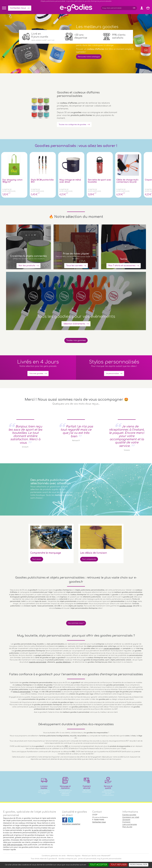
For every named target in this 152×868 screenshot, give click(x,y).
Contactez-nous (18, 8)
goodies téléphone (63, 663)
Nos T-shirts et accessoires (122, 264)
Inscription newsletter (71, 825)
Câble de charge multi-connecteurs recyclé (128, 181)
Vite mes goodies (36, 374)
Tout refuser (119, 865)
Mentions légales (74, 857)
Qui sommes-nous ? (76, 624)
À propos (126, 823)
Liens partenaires (130, 826)
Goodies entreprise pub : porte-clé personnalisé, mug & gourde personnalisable (90, 860)
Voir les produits (27, 264)
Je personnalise (112, 374)
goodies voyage (126, 607)
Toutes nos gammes (76, 341)
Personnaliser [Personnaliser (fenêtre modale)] (139, 865)
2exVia (94, 857)
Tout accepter (98, 865)
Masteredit (106, 857)
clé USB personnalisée (13, 846)
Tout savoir (38, 560)
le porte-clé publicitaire (42, 831)
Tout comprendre (91, 560)
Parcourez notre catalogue (91, 57)
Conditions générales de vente (54, 857)
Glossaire (126, 821)
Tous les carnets (74, 264)
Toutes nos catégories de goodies (76, 124)
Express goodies (129, 816)
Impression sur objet (131, 818)
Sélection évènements (74, 323)
